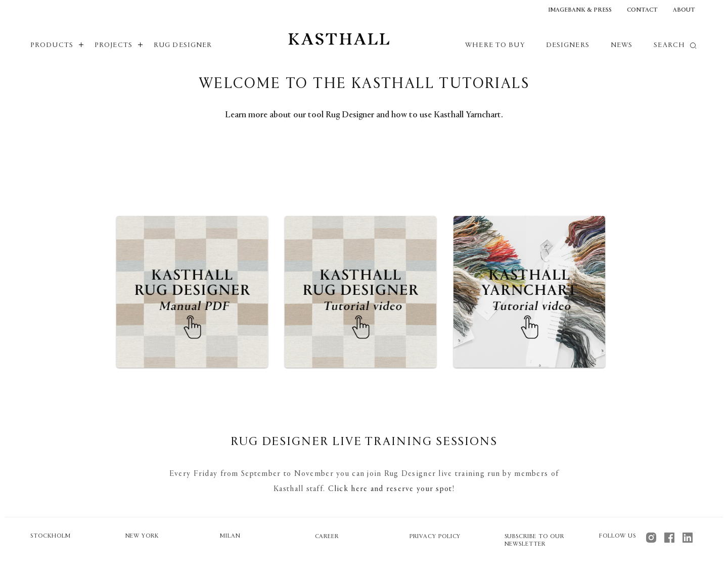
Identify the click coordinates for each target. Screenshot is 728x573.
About (684, 10)
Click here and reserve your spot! (391, 489)
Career (327, 537)
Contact (642, 10)
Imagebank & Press (580, 10)
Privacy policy (435, 537)
